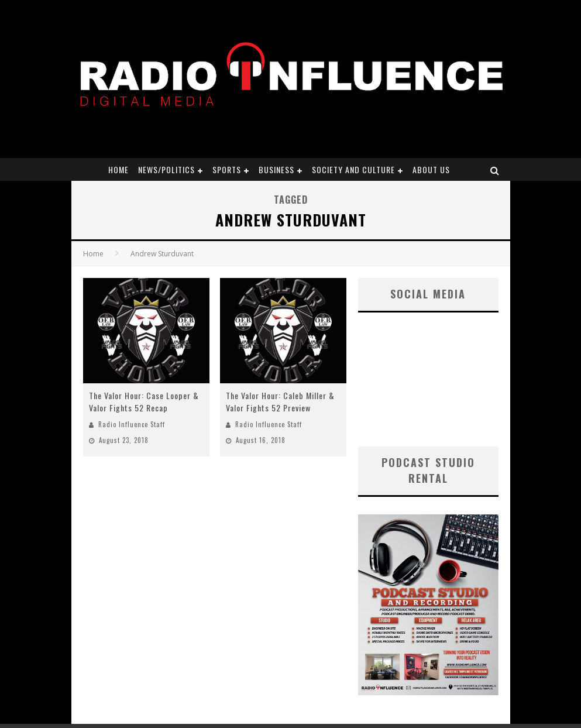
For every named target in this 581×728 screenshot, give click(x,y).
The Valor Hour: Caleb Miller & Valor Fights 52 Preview (280, 401)
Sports (227, 169)
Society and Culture (353, 169)
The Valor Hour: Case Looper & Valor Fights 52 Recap (144, 401)
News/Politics (166, 169)
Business (276, 169)
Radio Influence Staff (132, 424)
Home (118, 169)
